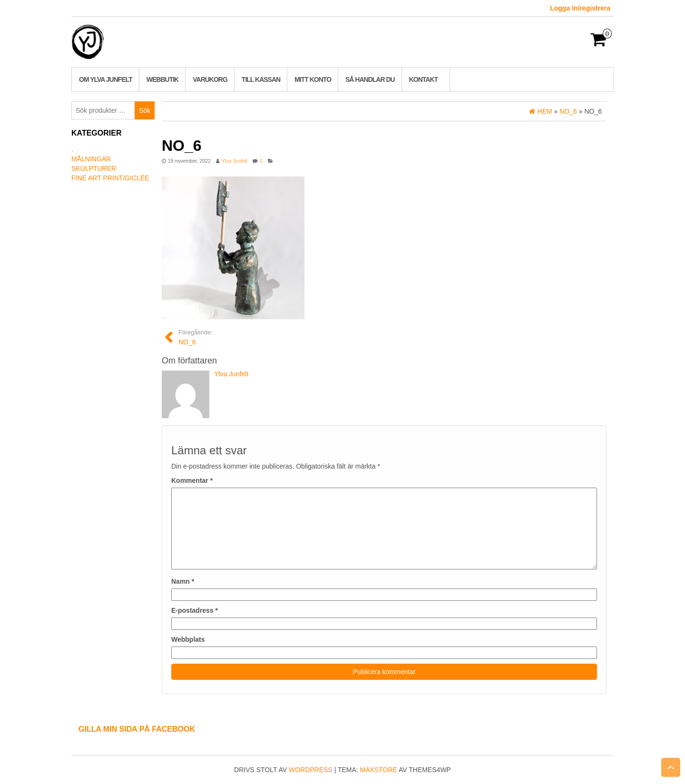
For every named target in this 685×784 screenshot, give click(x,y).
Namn (183, 581)
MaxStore (379, 770)
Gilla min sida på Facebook (137, 729)
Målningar (91, 159)
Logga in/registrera (580, 8)
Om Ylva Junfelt (106, 79)
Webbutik (162, 79)
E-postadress (195, 610)
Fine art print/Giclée (110, 178)
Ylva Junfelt (235, 161)
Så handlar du (370, 79)
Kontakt (423, 79)
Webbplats (188, 639)
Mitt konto (313, 79)
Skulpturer (94, 168)
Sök (145, 110)
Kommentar (192, 480)
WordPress (311, 770)
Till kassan (261, 79)
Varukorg (210, 79)
